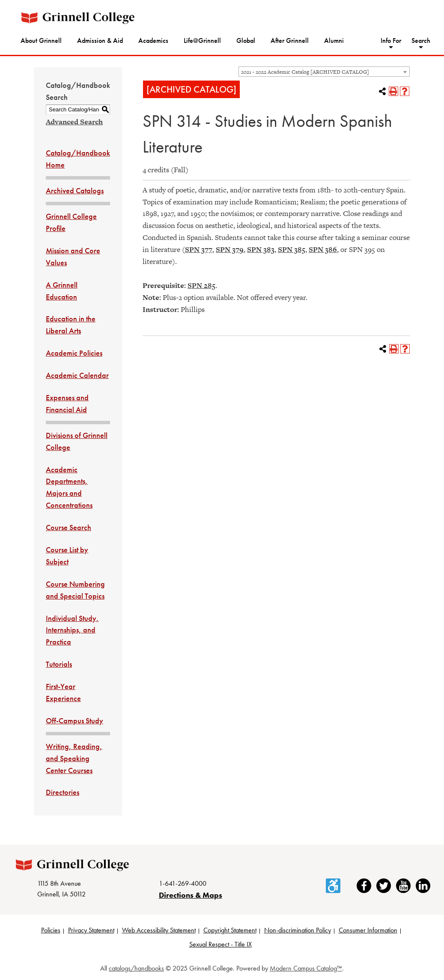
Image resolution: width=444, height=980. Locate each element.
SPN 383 (261, 249)
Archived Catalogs (75, 190)
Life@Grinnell (202, 40)
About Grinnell (41, 40)
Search (421, 40)
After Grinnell (290, 40)
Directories (63, 792)
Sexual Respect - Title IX (221, 944)
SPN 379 (230, 249)
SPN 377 (199, 249)
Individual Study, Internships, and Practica (72, 630)
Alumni (334, 40)
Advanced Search (74, 122)
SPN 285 (201, 285)
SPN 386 (323, 249)
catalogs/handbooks (136, 968)
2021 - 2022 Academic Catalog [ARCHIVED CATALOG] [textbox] (305, 72)
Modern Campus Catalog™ (306, 968)
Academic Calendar (77, 375)
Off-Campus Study (74, 721)
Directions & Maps (191, 895)
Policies (51, 930)
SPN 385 (292, 249)
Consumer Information (368, 930)
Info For (391, 40)
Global (246, 40)
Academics (153, 40)
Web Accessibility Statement (159, 930)
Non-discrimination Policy (298, 930)
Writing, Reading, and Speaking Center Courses (74, 758)
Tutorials (59, 664)
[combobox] (324, 72)
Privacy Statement (91, 930)
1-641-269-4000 (183, 883)
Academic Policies (74, 353)
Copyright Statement (230, 930)
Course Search (69, 527)
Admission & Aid (100, 40)
